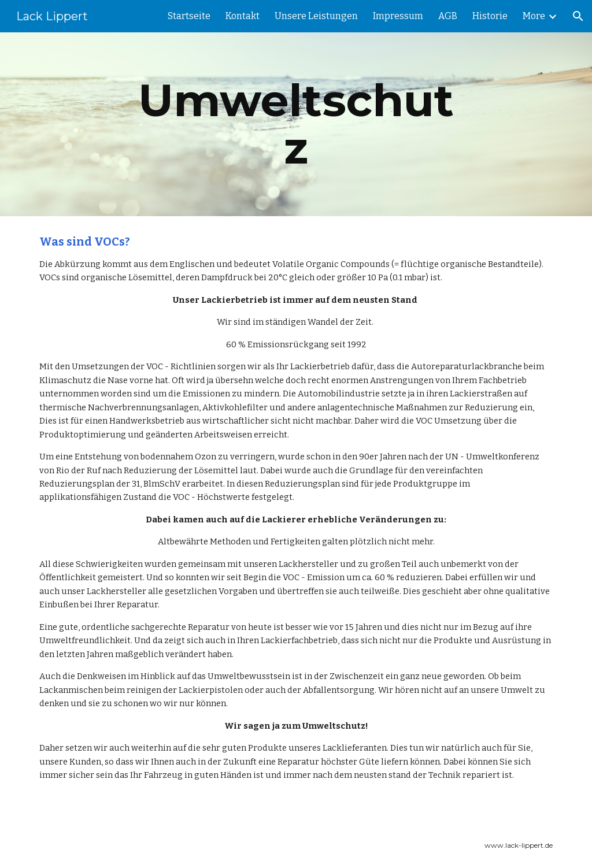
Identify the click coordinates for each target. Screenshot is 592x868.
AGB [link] (448, 16)
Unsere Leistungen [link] (316, 16)
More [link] (534, 16)
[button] (578, 16)
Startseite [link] (189, 16)
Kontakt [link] (243, 16)
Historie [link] (490, 16)
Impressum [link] (398, 16)
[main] (296, 124)
